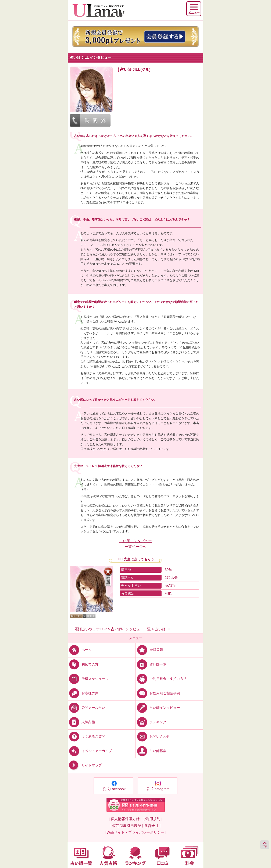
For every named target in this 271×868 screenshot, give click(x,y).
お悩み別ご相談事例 (158, 693)
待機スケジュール (88, 679)
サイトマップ (85, 765)
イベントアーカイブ (90, 751)
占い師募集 (151, 751)
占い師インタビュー (158, 708)
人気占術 (81, 722)
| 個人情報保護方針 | (125, 819)
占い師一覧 (151, 664)
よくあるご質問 (86, 736)
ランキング (151, 722)
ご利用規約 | (152, 819)
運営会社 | (152, 826)
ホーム (80, 650)
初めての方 (83, 664)
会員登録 (149, 650)
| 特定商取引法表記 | (127, 826)
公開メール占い (86, 708)
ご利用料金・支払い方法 (161, 679)
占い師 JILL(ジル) (135, 70)
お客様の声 (83, 693)
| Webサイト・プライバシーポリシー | (136, 832)
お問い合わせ (153, 736)
